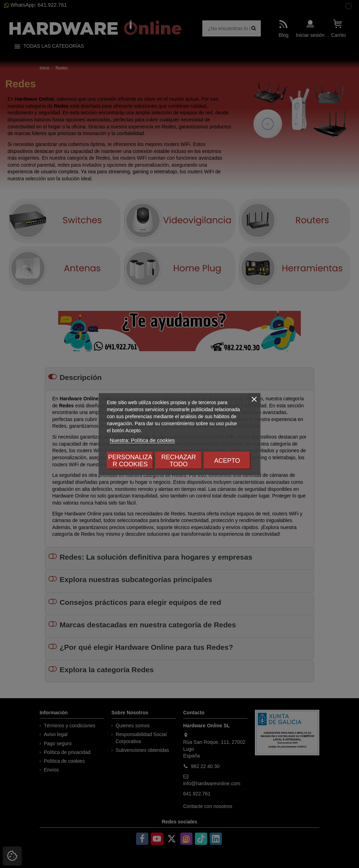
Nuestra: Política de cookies (142, 440)
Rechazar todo (179, 461)
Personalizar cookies (130, 461)
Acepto (227, 461)
